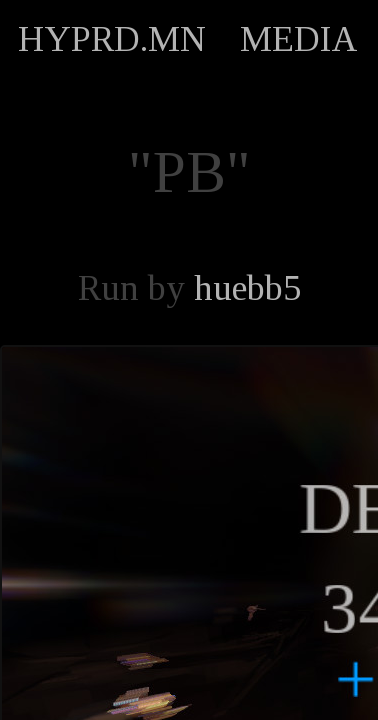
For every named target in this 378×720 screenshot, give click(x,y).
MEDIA (299, 39)
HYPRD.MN (112, 39)
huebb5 (247, 288)
